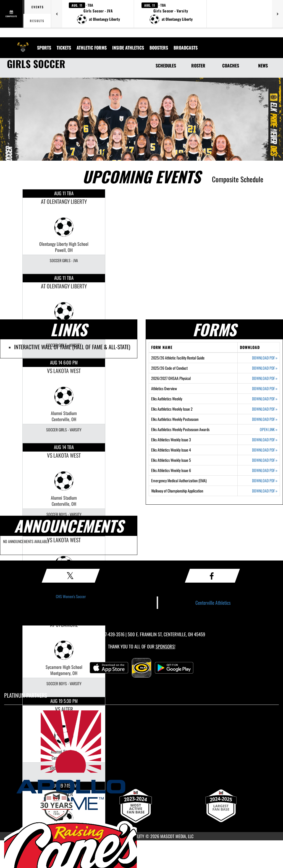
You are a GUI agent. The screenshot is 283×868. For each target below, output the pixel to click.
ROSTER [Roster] (198, 66)
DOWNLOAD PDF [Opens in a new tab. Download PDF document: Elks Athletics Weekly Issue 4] (265, 450)
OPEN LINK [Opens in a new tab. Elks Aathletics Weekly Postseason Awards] (269, 429)
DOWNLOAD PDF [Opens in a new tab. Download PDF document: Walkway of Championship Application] (265, 491)
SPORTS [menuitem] (44, 48)
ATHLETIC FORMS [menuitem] (92, 48)
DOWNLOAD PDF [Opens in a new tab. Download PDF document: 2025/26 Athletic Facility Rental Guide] (265, 358)
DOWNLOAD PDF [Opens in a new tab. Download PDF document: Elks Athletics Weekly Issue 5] (265, 460)
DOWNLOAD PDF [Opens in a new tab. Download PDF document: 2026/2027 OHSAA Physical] (265, 378)
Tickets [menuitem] (64, 48)
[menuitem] (186, 48)
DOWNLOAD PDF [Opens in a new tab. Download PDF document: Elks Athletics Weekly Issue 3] (265, 440)
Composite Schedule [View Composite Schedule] (238, 179)
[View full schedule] (12, 14)
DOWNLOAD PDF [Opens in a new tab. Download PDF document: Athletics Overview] (265, 389)
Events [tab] (38, 7)
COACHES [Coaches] (231, 66)
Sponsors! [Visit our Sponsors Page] (165, 646)
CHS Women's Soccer (71, 596)
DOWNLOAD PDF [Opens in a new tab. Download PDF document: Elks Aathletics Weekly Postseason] (265, 419)
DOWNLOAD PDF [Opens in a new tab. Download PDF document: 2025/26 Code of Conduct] (265, 368)
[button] (98, 14)
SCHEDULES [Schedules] (166, 66)
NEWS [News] (263, 66)
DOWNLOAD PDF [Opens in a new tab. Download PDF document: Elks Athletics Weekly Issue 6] (265, 470)
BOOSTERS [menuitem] (159, 48)
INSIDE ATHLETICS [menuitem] (128, 48)
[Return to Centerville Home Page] (23, 44)
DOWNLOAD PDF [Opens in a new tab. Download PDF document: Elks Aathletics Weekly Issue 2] (265, 409)
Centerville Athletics (213, 603)
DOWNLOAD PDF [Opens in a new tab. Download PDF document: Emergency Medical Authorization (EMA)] (265, 481)
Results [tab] (37, 21)
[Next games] (277, 14)
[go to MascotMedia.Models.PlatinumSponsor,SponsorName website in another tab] (141, 760)
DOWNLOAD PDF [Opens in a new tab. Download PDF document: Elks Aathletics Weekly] (265, 399)
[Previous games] (57, 14)
